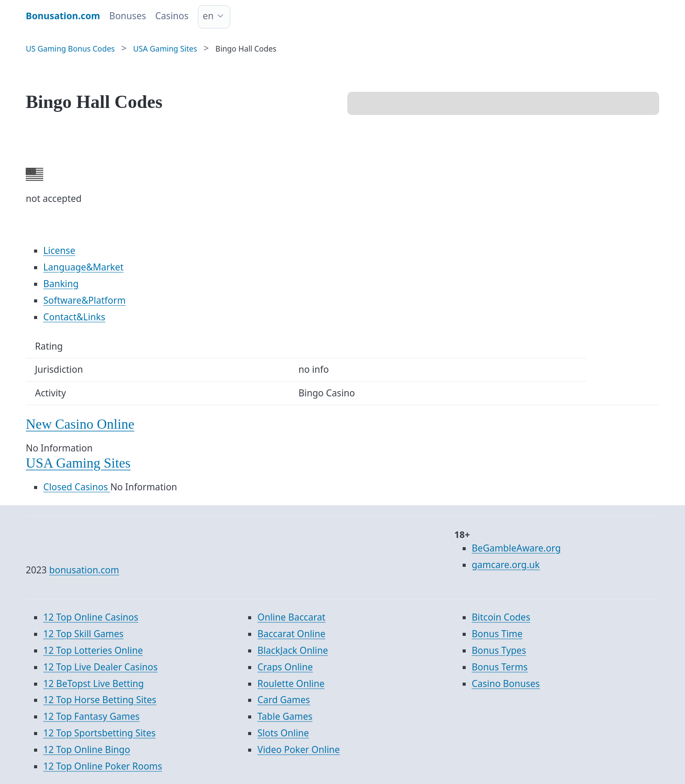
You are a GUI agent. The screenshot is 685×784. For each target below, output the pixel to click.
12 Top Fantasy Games (92, 716)
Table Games (285, 716)
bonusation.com (84, 570)
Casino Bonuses (506, 683)
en (208, 16)
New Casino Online (80, 424)
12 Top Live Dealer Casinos (100, 667)
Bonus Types (499, 650)
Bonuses (128, 16)
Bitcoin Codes (501, 617)
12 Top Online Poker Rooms (103, 766)
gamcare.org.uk (506, 565)
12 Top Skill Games (83, 634)
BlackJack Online (292, 650)
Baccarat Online (291, 634)
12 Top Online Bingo (87, 749)
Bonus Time (497, 634)
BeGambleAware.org (516, 548)
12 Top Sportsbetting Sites (99, 733)
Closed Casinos (77, 487)
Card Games (284, 700)
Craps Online (285, 667)
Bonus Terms (500, 667)
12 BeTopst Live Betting (93, 683)
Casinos (172, 16)
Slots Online (283, 733)
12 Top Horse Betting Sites (100, 700)
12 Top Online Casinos (91, 617)
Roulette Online (291, 683)
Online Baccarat (291, 617)
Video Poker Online (299, 749)
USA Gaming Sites (78, 463)
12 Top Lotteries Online (93, 650)
